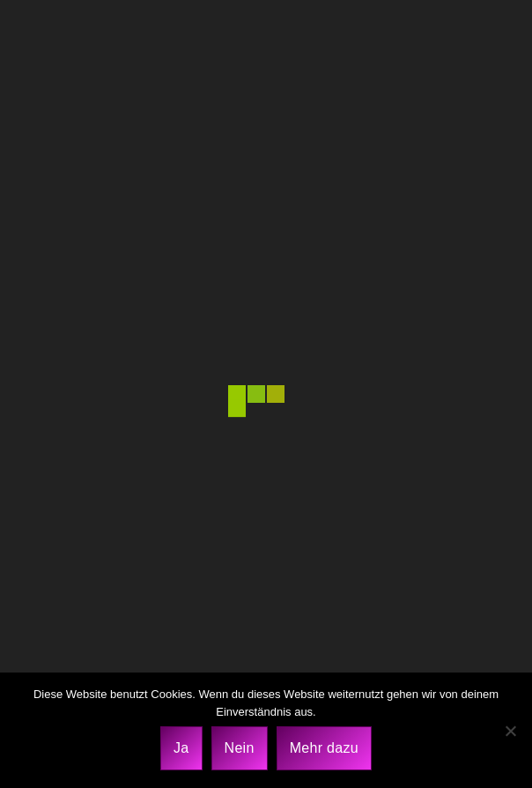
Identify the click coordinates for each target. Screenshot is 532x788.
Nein (240, 748)
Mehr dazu (324, 748)
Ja (181, 748)
